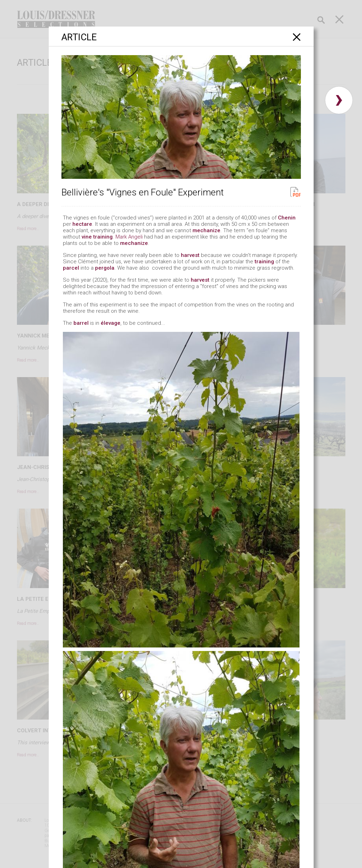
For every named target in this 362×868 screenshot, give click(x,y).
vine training (97, 237)
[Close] (297, 37)
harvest (190, 255)
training (264, 262)
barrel (81, 323)
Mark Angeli (129, 237)
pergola (105, 268)
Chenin (287, 218)
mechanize (206, 230)
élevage (111, 323)
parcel (71, 268)
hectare (82, 224)
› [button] (339, 100)
